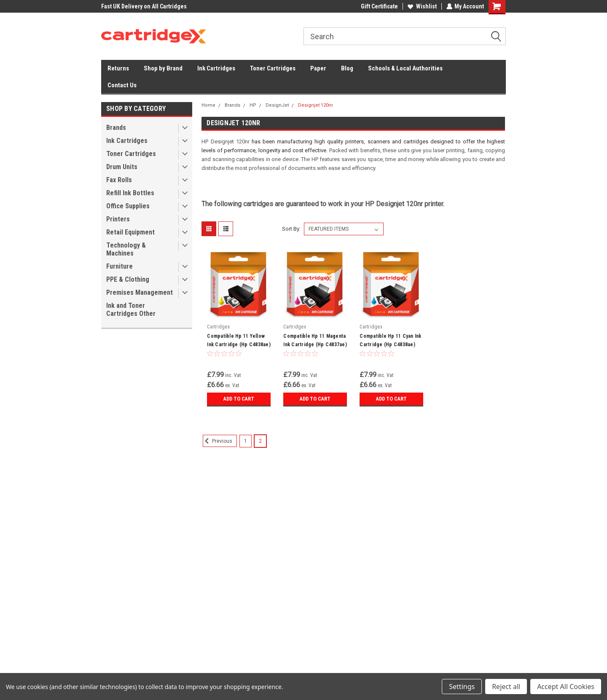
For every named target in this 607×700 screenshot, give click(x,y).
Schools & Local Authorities (405, 68)
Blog (347, 68)
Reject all (506, 687)
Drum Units (122, 167)
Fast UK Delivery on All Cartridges (144, 6)
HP (253, 105)
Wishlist (422, 6)
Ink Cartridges (216, 68)
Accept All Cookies (566, 687)
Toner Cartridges (273, 68)
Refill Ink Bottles (130, 193)
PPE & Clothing (128, 279)
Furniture (120, 266)
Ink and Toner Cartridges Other (131, 310)
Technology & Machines (126, 249)
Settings (462, 687)
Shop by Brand (163, 68)
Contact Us (122, 85)
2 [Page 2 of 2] (260, 441)
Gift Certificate (379, 6)
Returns (118, 68)
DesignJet (277, 105)
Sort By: (291, 229)
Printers (118, 219)
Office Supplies (128, 206)
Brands (116, 128)
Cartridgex (218, 327)
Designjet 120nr (316, 105)
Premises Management (140, 292)
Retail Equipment (130, 232)
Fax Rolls (119, 180)
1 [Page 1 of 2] (246, 441)
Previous (218, 441)
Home (208, 105)
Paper (318, 68)
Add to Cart (239, 399)
